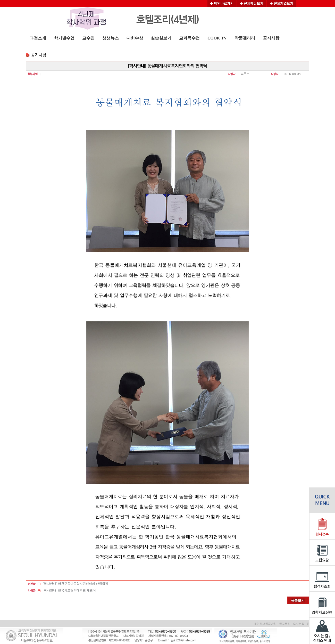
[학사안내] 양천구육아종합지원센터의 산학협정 (76, 584)
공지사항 (271, 38)
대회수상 (135, 38)
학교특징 (285, 624)
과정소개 (38, 38)
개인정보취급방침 (265, 624)
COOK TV (217, 38)
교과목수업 (189, 38)
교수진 (88, 38)
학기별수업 (64, 38)
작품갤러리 (245, 38)
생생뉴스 (111, 38)
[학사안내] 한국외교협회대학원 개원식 (69, 590)
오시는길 (299, 624)
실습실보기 (161, 38)
